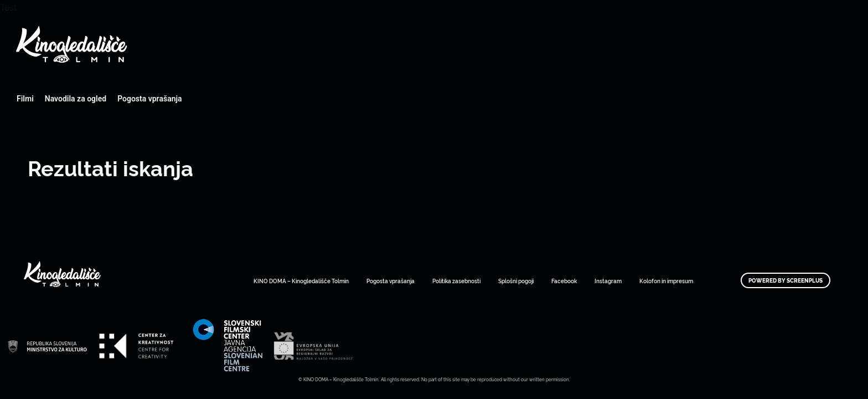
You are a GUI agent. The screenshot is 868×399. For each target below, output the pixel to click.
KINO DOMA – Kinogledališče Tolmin (301, 281)
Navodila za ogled (76, 99)
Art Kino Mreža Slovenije (47, 346)
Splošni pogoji (516, 281)
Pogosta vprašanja (149, 99)
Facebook (564, 281)
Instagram (608, 281)
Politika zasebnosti (456, 281)
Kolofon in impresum (666, 281)
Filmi (25, 99)
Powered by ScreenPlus (786, 280)
